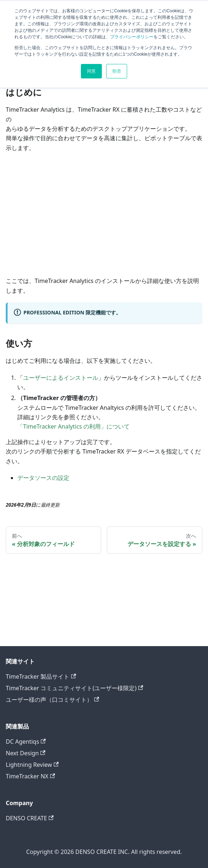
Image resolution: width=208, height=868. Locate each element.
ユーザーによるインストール (61, 378)
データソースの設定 (43, 478)
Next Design (26, 753)
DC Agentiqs (26, 742)
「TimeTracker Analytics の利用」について (73, 426)
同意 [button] (91, 71)
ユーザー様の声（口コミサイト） (52, 700)
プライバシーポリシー (132, 37)
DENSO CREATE (30, 818)
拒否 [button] (117, 71)
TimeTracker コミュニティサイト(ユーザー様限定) (74, 688)
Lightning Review (32, 765)
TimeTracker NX (30, 776)
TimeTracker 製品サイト (41, 676)
